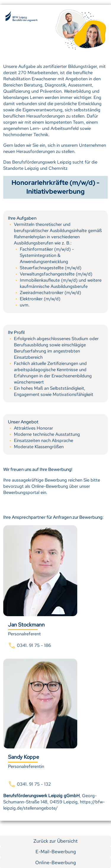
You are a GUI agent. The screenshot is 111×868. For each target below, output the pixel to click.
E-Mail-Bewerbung (56, 852)
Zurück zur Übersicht (55, 841)
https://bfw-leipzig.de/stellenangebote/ (54, 805)
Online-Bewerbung (55, 863)
